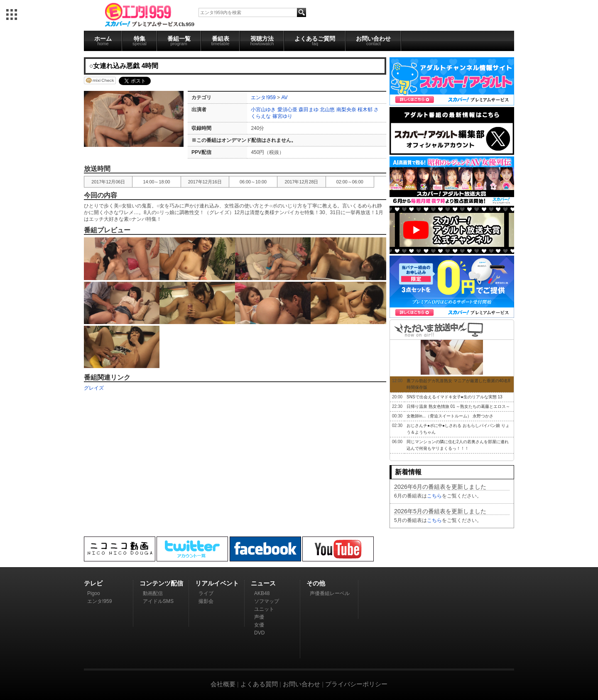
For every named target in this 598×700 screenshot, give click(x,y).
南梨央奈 (346, 110)
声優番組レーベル (330, 593)
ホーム (103, 41)
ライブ (206, 593)
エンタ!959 (263, 98)
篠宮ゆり (282, 116)
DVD (259, 633)
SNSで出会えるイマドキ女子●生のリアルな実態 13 (455, 397)
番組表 (221, 41)
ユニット (264, 609)
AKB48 (262, 593)
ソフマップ (267, 601)
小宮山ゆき (263, 110)
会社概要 (223, 684)
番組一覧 (179, 41)
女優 (259, 625)
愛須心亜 (287, 110)
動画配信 (153, 593)
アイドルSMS (158, 601)
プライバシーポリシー (356, 684)
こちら (434, 496)
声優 (259, 617)
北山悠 (327, 110)
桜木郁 (365, 110)
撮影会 (206, 601)
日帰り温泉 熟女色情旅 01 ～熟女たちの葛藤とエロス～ (458, 406)
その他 (316, 583)
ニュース (263, 583)
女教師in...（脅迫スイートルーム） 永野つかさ (450, 416)
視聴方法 (262, 41)
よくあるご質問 (315, 41)
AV (284, 98)
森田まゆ (309, 110)
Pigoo (94, 593)
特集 (140, 41)
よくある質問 (259, 684)
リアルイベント (217, 583)
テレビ (93, 583)
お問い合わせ (373, 41)
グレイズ (94, 388)
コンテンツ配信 (161, 583)
